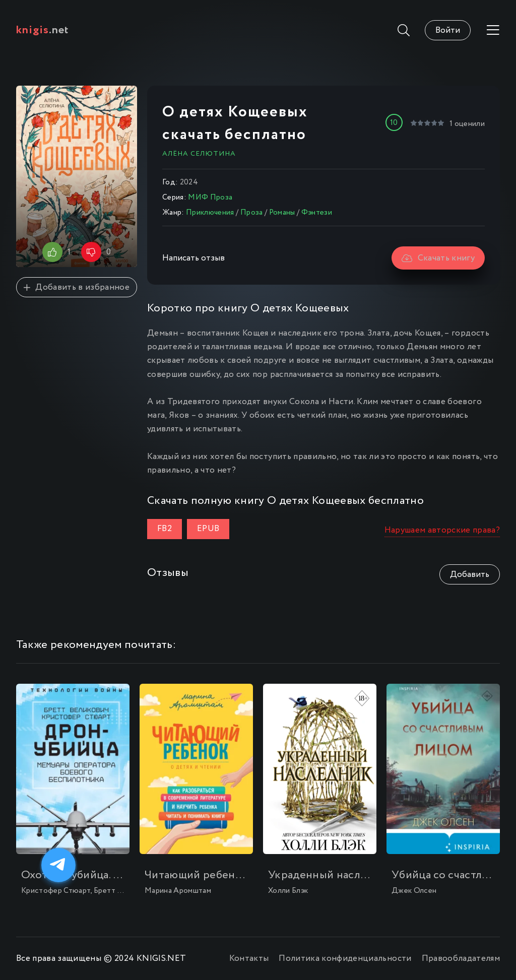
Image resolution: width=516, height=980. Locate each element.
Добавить (470, 575)
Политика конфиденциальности (345, 959)
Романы (282, 213)
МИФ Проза (210, 198)
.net (43, 30)
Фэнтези (317, 213)
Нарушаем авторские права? (442, 530)
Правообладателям (461, 959)
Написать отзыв (193, 258)
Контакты (249, 959)
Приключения (210, 213)
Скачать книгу (438, 258)
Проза (252, 213)
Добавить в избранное (77, 287)
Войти (448, 30)
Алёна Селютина (199, 154)
